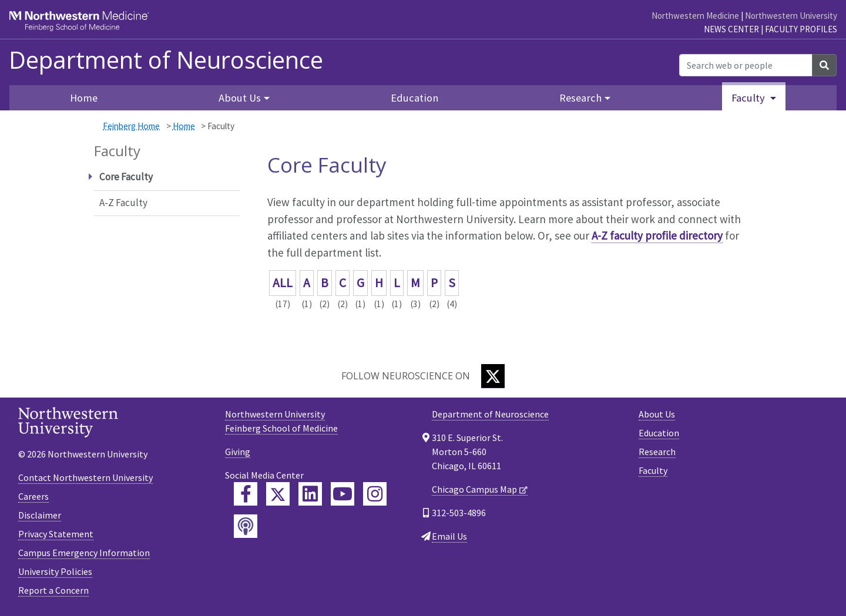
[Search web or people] (746, 65)
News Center (731, 29)
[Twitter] (493, 376)
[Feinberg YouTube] (343, 494)
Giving (238, 452)
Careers (33, 496)
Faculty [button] (749, 98)
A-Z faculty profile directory (657, 235)
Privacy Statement (56, 534)
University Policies (55, 571)
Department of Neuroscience (166, 60)
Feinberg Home (131, 126)
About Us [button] (240, 98)
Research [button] (580, 98)
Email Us (449, 536)
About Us (657, 414)
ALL (283, 283)
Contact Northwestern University (85, 477)
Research (657, 452)
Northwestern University (791, 16)
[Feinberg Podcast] (246, 526)
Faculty (653, 470)
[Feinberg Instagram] (375, 494)
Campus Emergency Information (84, 553)
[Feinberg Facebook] (246, 494)
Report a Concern (53, 590)
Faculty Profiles (801, 29)
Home (84, 98)
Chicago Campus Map (474, 489)
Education (414, 98)
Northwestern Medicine (695, 16)
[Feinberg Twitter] (278, 494)
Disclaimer (40, 515)
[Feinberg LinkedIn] (310, 494)
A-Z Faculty (123, 203)
